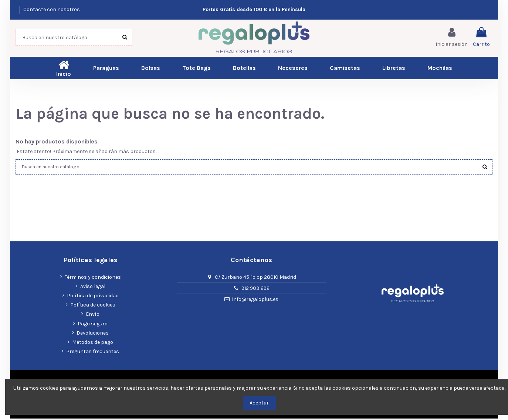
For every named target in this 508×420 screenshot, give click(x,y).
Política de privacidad (93, 297)
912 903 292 (255, 290)
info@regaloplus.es (255, 301)
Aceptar (259, 403)
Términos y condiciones (93, 279)
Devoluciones (93, 334)
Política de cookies (93, 307)
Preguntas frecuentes (93, 353)
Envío (93, 316)
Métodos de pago (93, 344)
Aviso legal (93, 288)
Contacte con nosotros (52, 9)
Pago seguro (93, 325)
